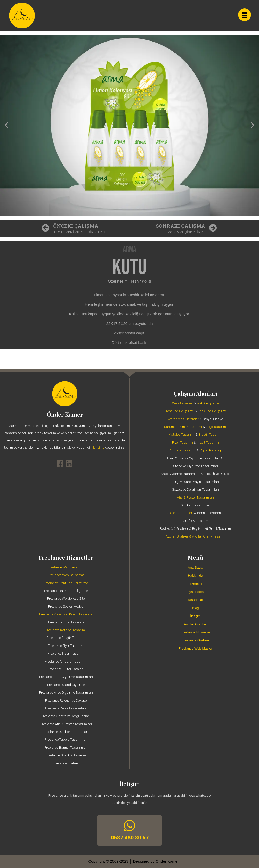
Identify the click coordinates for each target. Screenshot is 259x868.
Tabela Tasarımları (179, 513)
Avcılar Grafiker (195, 624)
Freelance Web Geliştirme (66, 575)
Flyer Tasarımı (183, 443)
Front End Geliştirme (179, 411)
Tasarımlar (195, 600)
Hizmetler (195, 584)
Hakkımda (195, 576)
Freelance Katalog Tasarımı (66, 630)
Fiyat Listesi (195, 592)
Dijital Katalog (210, 450)
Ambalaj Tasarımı (183, 450)
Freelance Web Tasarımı (66, 567)
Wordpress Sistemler (183, 419)
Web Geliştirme (208, 403)
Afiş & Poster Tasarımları (195, 497)
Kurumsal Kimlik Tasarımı (183, 427)
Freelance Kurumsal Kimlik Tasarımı (66, 614)
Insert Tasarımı (208, 443)
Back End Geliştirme (212, 411)
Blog (195, 608)
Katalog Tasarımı (182, 435)
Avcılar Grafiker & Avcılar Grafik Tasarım (195, 536)
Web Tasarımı (182, 403)
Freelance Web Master (195, 648)
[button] (6, 125)
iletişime (99, 447)
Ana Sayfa (196, 568)
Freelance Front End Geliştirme (66, 583)
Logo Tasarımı (216, 427)
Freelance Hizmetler (195, 632)
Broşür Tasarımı (210, 435)
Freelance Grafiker (196, 640)
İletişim (195, 616)
